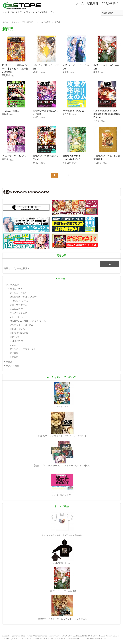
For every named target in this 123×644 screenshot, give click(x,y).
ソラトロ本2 (62, 406)
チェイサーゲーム (18, 305)
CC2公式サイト (111, 3)
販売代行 (14, 357)
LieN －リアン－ (18, 317)
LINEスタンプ (16, 341)
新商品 (9, 362)
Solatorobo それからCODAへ (24, 297)
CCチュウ (15, 337)
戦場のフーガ (16, 289)
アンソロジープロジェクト (23, 349)
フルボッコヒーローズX (21, 325)
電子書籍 (14, 353)
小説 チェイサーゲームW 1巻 (62, 591)
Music (13, 345)
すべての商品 (12, 285)
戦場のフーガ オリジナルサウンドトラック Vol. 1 (62, 436)
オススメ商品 (12, 366)
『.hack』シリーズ (19, 301)
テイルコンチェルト (19, 293)
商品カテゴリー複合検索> (16, 268)
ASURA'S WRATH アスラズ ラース (28, 321)
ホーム (80, 3)
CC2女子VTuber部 (19, 333)
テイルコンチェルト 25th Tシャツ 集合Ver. (62, 535)
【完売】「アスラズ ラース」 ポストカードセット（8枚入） (62, 466)
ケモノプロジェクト (19, 313)
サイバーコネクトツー (62, 495)
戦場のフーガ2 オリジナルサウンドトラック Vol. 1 (62, 619)
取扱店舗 (93, 3)
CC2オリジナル (17, 329)
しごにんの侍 (16, 309)
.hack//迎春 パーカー (62, 563)
